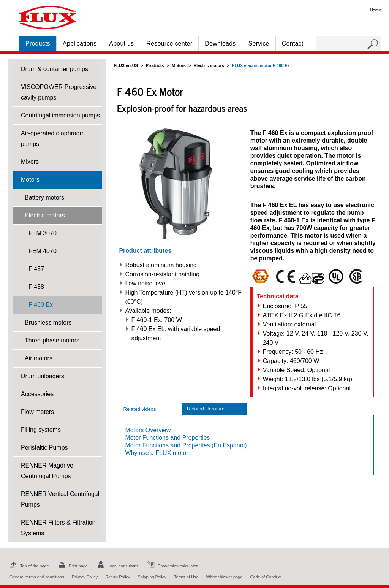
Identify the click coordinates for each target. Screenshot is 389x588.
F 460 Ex (41, 305)
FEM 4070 (43, 251)
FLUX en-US (126, 65)
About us (121, 44)
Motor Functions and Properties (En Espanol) (186, 445)
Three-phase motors (52, 340)
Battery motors (44, 197)
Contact (293, 44)
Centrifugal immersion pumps (60, 115)
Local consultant (117, 566)
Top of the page (28, 566)
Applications (80, 44)
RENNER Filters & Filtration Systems (58, 528)
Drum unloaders (43, 376)
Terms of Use (186, 577)
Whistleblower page (225, 577)
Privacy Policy (85, 577)
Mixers (30, 162)
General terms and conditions (37, 577)
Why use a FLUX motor (157, 453)
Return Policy (118, 577)
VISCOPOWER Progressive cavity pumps (59, 92)
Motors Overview (148, 430)
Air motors (39, 358)
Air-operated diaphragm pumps (53, 139)
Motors (30, 180)
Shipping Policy (152, 577)
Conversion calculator (172, 566)
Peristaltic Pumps (44, 448)
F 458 (36, 287)
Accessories (37, 394)
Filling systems (41, 430)
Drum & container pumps (55, 69)
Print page (72, 566)
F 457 (36, 269)
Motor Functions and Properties (167, 438)
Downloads (220, 44)
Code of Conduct (266, 577)
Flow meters (37, 412)
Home (376, 10)
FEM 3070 (43, 233)
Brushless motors (48, 323)
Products (38, 44)
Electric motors (45, 215)
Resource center (169, 44)
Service (259, 44)
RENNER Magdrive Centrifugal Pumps (47, 471)
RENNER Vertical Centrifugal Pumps (60, 499)
